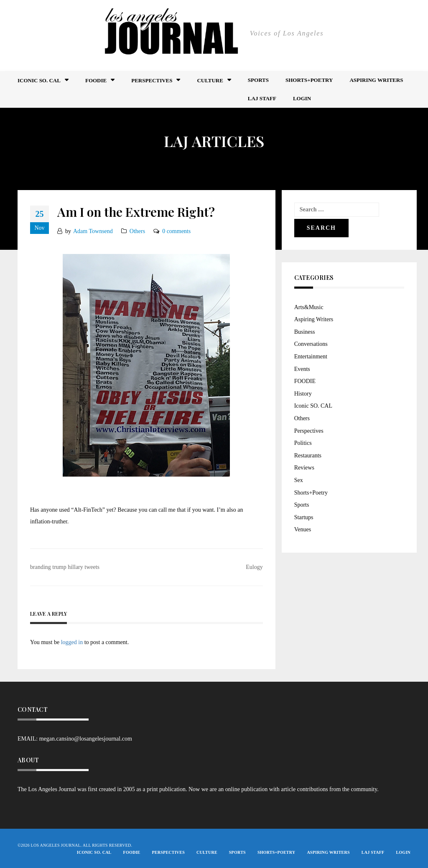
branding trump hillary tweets (65, 567)
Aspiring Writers (376, 80)
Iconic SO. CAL (313, 406)
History (303, 394)
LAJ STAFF (262, 98)
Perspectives (152, 80)
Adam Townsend (93, 231)
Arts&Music (309, 307)
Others (137, 231)
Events (302, 369)
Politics (303, 443)
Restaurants (308, 456)
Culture (210, 80)
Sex (299, 480)
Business (305, 332)
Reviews (304, 468)
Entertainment (311, 357)
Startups (304, 517)
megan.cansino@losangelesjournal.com (86, 739)
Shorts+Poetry (309, 80)
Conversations (311, 344)
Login (302, 98)
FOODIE (96, 80)
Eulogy (254, 567)
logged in (72, 642)
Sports (258, 80)
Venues (303, 529)
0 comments (176, 231)
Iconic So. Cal (39, 80)
